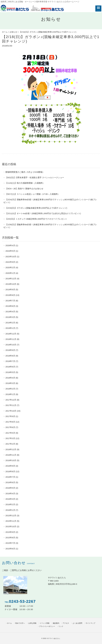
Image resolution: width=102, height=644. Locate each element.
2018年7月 (10, 361)
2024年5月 (10, 251)
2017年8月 (10, 422)
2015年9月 (10, 532)
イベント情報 (45, 623)
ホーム (5, 32)
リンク (61, 626)
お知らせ (13, 32)
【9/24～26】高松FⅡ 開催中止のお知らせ (24, 189)
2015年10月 (11, 526)
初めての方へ (20, 623)
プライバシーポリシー (47, 626)
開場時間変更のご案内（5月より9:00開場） (25, 172)
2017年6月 (10, 427)
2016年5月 (10, 488)
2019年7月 (10, 301)
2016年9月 (10, 466)
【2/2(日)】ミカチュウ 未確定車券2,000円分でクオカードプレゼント (36, 219)
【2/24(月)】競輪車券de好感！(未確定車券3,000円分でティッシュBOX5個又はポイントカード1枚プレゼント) (50, 201)
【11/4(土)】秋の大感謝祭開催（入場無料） (25, 183)
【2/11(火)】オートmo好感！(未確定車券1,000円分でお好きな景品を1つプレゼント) (43, 213)
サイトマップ (90, 623)
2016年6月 (10, 482)
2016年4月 (10, 493)
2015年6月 (10, 549)
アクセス (66, 623)
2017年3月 (10, 438)
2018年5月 (10, 372)
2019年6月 (10, 306)
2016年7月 (10, 477)
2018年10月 (11, 345)
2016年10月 (11, 460)
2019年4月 (10, 312)
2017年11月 (11, 405)
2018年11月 (11, 339)
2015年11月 (11, 521)
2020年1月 (10, 273)
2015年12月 (11, 516)
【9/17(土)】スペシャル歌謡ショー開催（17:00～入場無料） (33, 194)
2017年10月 (11, 411)
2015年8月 (10, 538)
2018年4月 (10, 378)
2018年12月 (11, 334)
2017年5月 (10, 433)
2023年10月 (11, 257)
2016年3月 (10, 499)
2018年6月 (10, 367)
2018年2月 (10, 389)
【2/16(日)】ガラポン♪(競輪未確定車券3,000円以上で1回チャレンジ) (36, 208)
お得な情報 (32, 623)
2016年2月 (10, 504)
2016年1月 (10, 510)
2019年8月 (10, 295)
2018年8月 (10, 356)
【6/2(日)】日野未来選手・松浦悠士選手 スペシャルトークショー (35, 177)
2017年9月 (10, 416)
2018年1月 (10, 394)
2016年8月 (10, 471)
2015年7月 (10, 543)
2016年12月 (11, 449)
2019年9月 (10, 289)
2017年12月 (11, 400)
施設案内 (56, 623)
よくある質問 (77, 623)
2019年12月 (11, 279)
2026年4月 (10, 245)
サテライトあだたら (53, 638)
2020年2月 (10, 267)
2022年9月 (10, 262)
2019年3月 (10, 317)
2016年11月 (11, 455)
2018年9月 (10, 350)
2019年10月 (11, 284)
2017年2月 (10, 444)
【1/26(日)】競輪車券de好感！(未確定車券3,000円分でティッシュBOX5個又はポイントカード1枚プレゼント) (50, 226)
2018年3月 (10, 383)
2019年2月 (10, 323)
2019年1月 (10, 328)
